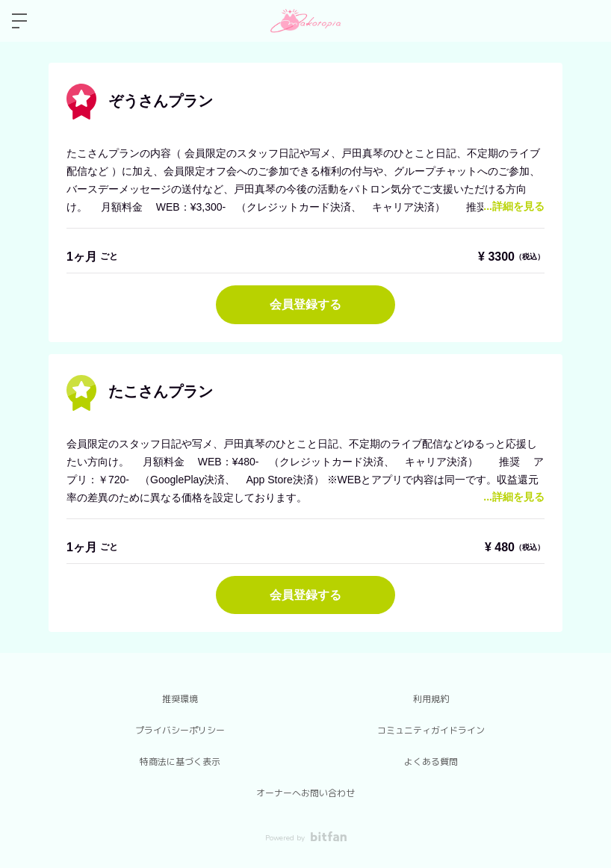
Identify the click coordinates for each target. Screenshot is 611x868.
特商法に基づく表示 (180, 762)
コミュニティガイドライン (431, 731)
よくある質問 (431, 762)
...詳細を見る (514, 206)
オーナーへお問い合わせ (305, 793)
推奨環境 (180, 699)
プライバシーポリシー (180, 731)
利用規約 (431, 699)
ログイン (587, 21)
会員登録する (305, 304)
